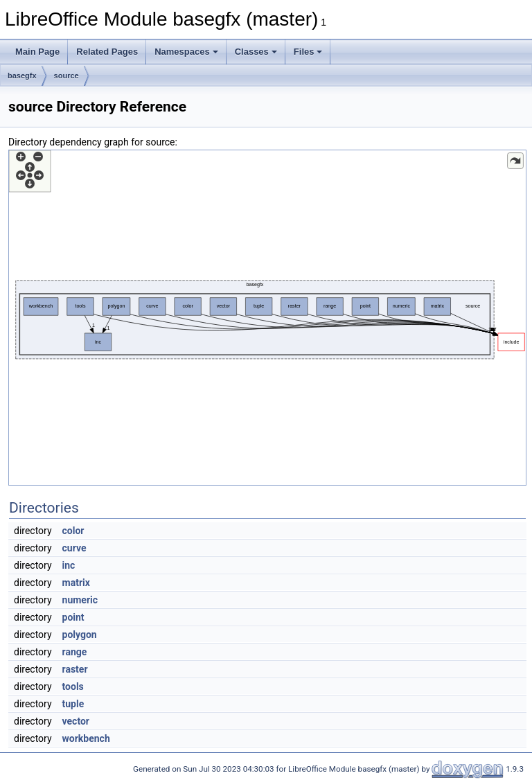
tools (73, 686)
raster (75, 669)
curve (74, 548)
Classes (256, 52)
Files (308, 52)
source (66, 76)
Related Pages (107, 52)
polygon (80, 635)
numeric (80, 600)
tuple (73, 704)
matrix (76, 583)
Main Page (37, 52)
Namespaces (186, 52)
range (75, 652)
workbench (86, 738)
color (73, 531)
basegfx (22, 76)
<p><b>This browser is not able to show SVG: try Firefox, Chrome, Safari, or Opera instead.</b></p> (267, 318)
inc (69, 565)
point (73, 617)
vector (76, 721)
